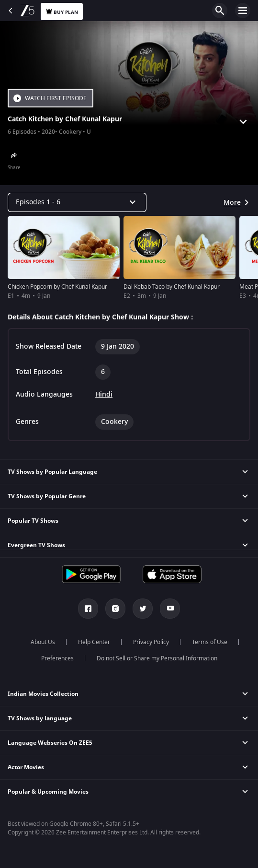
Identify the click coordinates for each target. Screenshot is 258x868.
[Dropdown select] (77, 202)
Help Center (94, 642)
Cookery (70, 132)
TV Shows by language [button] (40, 718)
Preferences (57, 658)
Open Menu (243, 11)
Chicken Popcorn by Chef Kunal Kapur (57, 287)
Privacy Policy (151, 642)
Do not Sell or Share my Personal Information (157, 658)
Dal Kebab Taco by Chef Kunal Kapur (172, 287)
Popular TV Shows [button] (33, 521)
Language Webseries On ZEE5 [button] (50, 743)
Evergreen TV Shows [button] (36, 545)
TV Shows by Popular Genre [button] (47, 496)
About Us (43, 642)
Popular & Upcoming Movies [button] (48, 792)
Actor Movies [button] (26, 767)
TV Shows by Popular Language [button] (52, 472)
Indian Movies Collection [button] (43, 694)
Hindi (104, 395)
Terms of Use (210, 642)
